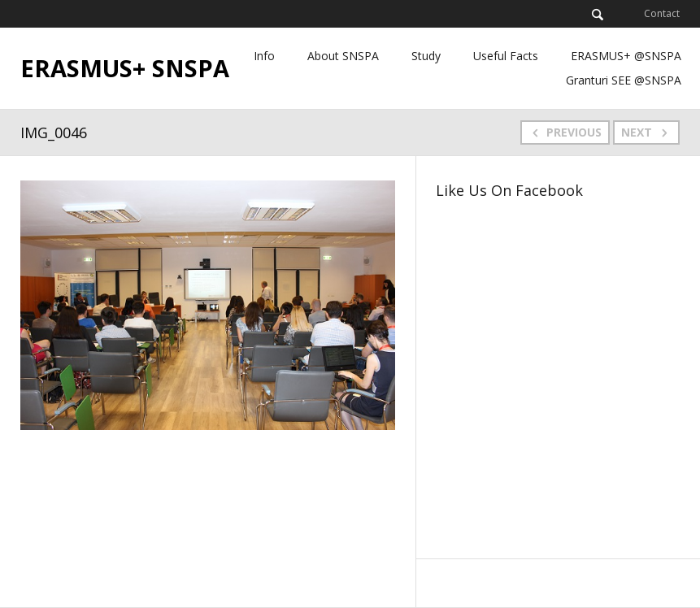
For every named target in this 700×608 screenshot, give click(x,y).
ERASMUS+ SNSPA (125, 68)
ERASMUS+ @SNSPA (626, 56)
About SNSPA (343, 56)
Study (426, 56)
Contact (662, 13)
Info (264, 56)
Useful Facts (506, 56)
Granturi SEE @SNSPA (624, 80)
